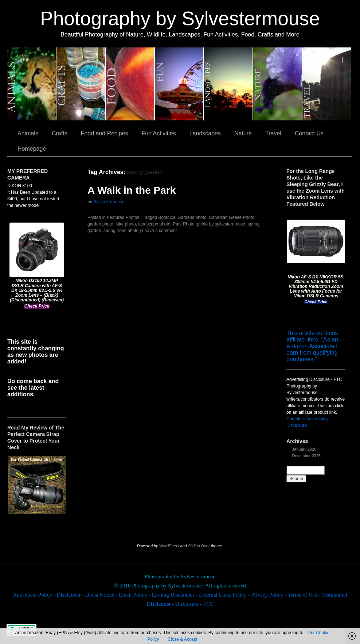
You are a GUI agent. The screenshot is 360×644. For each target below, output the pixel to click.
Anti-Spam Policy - (35, 595)
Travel (327, 84)
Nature (278, 84)
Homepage (32, 149)
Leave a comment (159, 231)
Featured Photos (123, 217)
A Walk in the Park (132, 190)
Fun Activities (179, 84)
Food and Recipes (130, 84)
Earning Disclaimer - (175, 595)
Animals (32, 84)
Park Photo (183, 224)
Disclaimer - (71, 595)
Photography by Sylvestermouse (180, 18)
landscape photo (154, 224)
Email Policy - (135, 595)
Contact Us (309, 133)
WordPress (169, 546)
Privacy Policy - (269, 595)
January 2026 (304, 449)
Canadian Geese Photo (232, 217)
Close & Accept (182, 639)
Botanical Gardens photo (182, 217)
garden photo (100, 224)
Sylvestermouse (109, 202)
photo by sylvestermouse (221, 224)
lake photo (126, 224)
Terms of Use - (304, 595)
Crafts (81, 84)
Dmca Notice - (102, 595)
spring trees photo (121, 231)
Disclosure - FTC (194, 604)
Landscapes (229, 84)
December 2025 (306, 456)
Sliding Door (199, 546)
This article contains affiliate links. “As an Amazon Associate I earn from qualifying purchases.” (312, 346)
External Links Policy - (225, 595)
